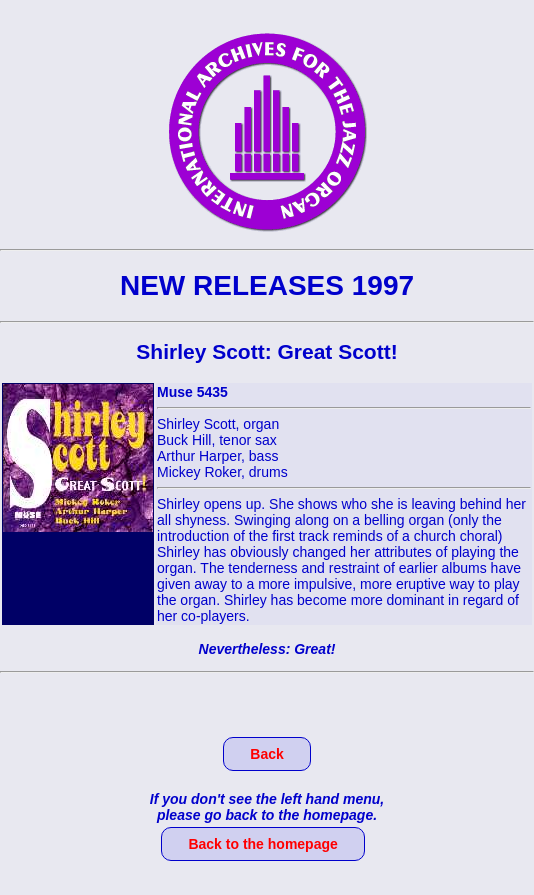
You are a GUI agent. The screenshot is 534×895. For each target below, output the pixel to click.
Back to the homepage (262, 844)
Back (266, 754)
